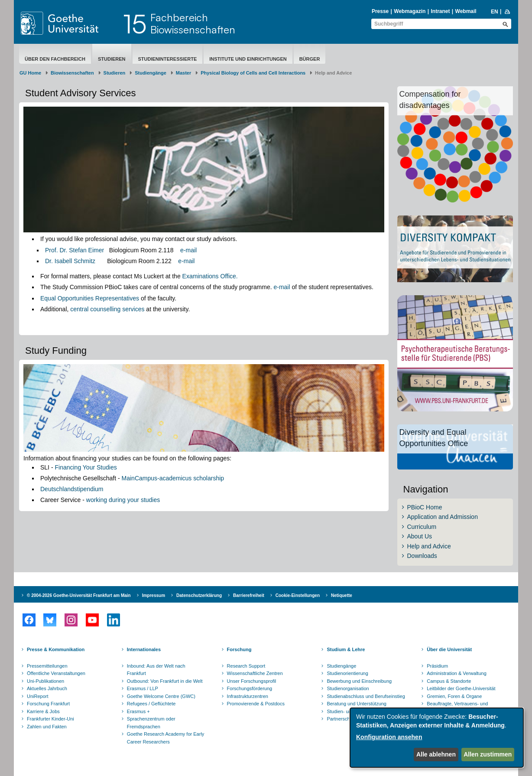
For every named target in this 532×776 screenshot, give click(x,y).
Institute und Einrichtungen (248, 59)
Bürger (310, 59)
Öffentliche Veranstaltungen (56, 673)
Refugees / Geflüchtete (151, 704)
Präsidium (437, 666)
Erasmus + (138, 711)
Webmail (466, 11)
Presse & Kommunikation (56, 649)
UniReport (38, 696)
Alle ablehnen (436, 754)
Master (183, 73)
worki (93, 500)
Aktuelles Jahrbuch (47, 688)
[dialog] (437, 738)
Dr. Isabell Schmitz (70, 261)
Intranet (440, 11)
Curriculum (422, 527)
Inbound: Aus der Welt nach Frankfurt (156, 670)
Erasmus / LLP (143, 688)
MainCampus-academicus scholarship (173, 478)
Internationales (144, 649)
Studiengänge (151, 73)
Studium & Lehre (346, 649)
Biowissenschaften (72, 73)
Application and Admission (443, 517)
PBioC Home (425, 507)
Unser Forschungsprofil (252, 681)
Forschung (239, 649)
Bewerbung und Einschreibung (359, 681)
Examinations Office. (210, 276)
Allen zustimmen (488, 754)
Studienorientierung (347, 673)
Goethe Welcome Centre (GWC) (161, 696)
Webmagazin (410, 11)
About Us (420, 536)
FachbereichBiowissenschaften (193, 23)
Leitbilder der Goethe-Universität (461, 688)
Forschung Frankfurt (48, 704)
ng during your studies (130, 500)
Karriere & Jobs (43, 711)
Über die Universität (449, 649)
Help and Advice (429, 546)
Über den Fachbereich (55, 59)
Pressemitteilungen (47, 666)
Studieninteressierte (168, 59)
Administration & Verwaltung (457, 673)
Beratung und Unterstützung (357, 704)
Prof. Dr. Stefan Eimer (75, 250)
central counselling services (107, 309)
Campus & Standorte (449, 681)
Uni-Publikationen (45, 681)
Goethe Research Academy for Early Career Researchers (166, 738)
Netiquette (342, 595)
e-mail (188, 250)
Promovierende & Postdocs (256, 704)
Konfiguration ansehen (389, 737)
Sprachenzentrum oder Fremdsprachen (151, 723)
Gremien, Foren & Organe (454, 696)
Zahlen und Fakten (47, 727)
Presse (380, 11)
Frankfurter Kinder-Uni (50, 719)
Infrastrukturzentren (248, 696)
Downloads (422, 556)
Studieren (112, 59)
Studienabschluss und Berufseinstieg (366, 696)
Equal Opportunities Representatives (90, 298)
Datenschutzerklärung (199, 595)
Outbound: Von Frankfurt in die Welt (165, 681)
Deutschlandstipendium (72, 489)
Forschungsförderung (250, 688)
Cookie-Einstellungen (298, 595)
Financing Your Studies (86, 467)
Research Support (246, 666)
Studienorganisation (348, 688)
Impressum (154, 595)
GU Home (30, 73)
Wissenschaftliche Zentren (255, 673)
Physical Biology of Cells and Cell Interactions (253, 73)
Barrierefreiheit (249, 595)
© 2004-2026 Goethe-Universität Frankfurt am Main (79, 595)
